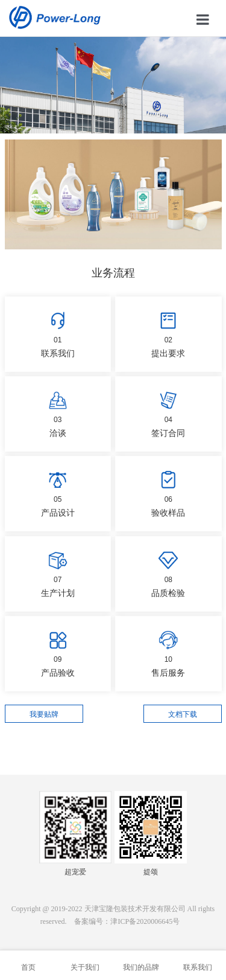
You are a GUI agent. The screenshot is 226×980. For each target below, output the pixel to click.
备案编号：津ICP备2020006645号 (127, 921)
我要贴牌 (44, 714)
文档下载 (183, 714)
